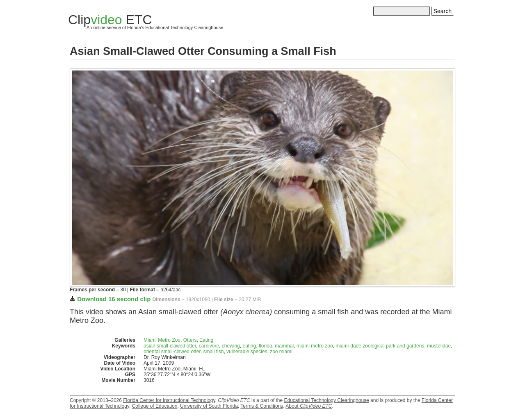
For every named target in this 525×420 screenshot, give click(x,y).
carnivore (209, 346)
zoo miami (281, 352)
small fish (213, 352)
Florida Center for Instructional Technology (169, 400)
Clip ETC (110, 20)
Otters (190, 340)
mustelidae (439, 346)
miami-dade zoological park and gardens (380, 346)
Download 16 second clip (114, 299)
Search (443, 11)
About (309, 406)
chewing (231, 346)
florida (266, 346)
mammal (284, 346)
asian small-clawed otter (170, 346)
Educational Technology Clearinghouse (326, 400)
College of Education (155, 406)
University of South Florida (209, 406)
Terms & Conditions (262, 406)
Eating (206, 340)
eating (249, 346)
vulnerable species (247, 352)
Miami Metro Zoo (162, 340)
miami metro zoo (315, 346)
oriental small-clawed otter (172, 352)
